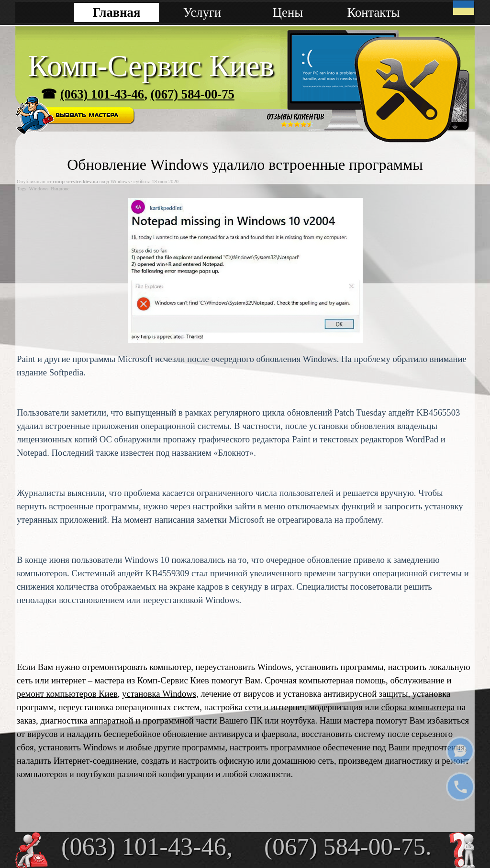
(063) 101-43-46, (147, 846)
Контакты (373, 12)
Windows (39, 189)
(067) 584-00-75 (192, 94)
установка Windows (159, 694)
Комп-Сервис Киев (151, 66)
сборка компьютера (418, 707)
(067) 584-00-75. (348, 846)
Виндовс (60, 189)
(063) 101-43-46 (102, 94)
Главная (117, 12)
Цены (288, 12)
